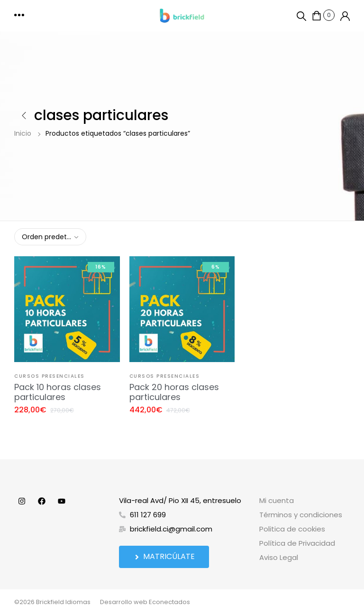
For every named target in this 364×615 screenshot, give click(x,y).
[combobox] (50, 237)
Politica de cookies (292, 529)
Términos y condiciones (301, 515)
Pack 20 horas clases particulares (174, 392)
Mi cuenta (277, 500)
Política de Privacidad (297, 543)
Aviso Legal (279, 557)
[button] (20, 16)
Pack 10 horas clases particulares (58, 392)
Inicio (23, 133)
